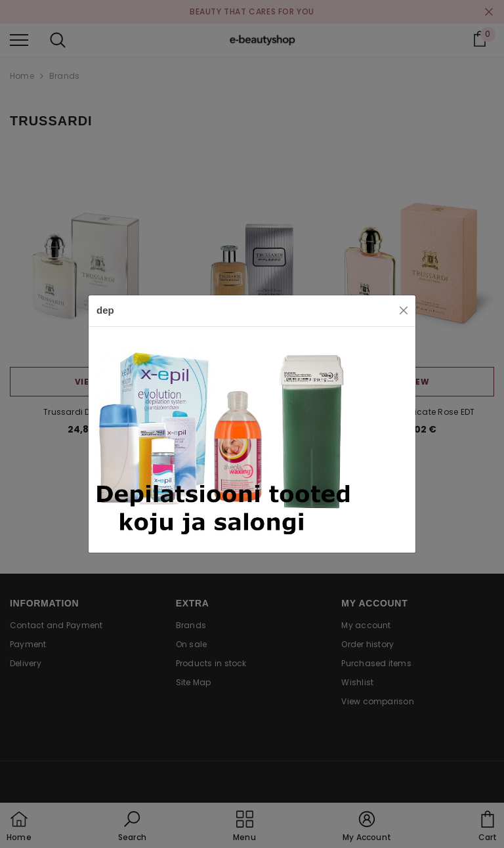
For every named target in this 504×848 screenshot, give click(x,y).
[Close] (404, 310)
